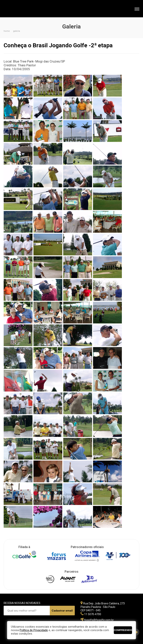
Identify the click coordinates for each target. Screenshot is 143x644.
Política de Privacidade (34, 630)
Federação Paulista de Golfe (24, 9)
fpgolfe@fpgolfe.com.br (99, 620)
